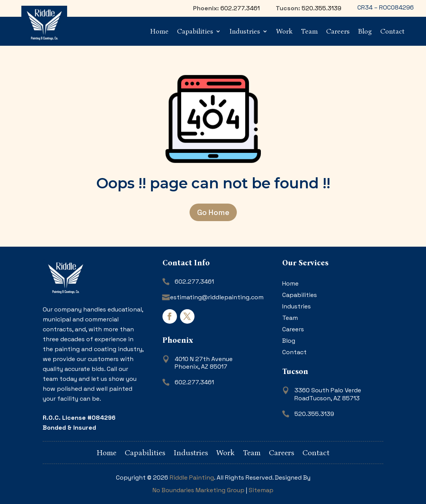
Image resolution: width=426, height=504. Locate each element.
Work (284, 31)
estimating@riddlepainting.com (217, 297)
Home (159, 31)
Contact (392, 31)
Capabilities (195, 31)
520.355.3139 (322, 8)
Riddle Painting (192, 478)
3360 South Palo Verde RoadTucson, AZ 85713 (328, 394)
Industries (245, 31)
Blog (365, 31)
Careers (338, 31)
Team (309, 31)
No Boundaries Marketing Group (199, 490)
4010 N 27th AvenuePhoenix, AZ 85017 (204, 363)
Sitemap (261, 490)
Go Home (213, 212)
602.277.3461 (240, 8)
